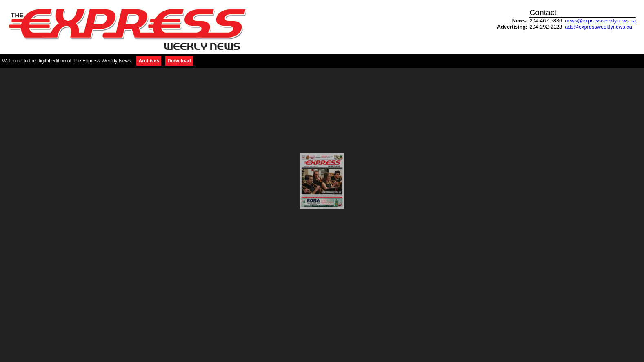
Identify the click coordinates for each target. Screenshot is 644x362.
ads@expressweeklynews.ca (598, 27)
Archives (149, 61)
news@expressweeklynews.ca (600, 21)
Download (179, 61)
